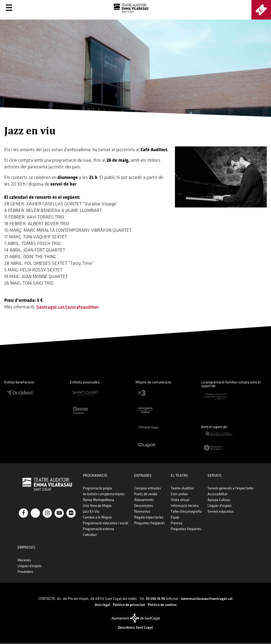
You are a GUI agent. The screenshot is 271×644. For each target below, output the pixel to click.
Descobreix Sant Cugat (135, 627)
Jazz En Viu (91, 511)
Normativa (142, 511)
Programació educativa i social (105, 523)
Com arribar (179, 494)
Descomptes (144, 506)
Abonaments (144, 500)
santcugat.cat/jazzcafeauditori (67, 307)
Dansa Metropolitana (98, 500)
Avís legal (102, 605)
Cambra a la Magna (97, 517)
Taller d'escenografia (186, 511)
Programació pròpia (97, 488)
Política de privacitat (129, 605)
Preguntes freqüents (150, 523)
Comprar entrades (148, 488)
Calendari (90, 535)
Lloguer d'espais (220, 506)
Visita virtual (180, 500)
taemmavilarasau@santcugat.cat (207, 599)
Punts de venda (146, 494)
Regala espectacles (149, 517)
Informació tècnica (185, 506)
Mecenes (24, 560)
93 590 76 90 (155, 599)
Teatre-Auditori (182, 488)
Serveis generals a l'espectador (231, 488)
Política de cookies (162, 605)
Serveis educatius (221, 511)
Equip (175, 517)
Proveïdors (25, 572)
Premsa (177, 523)
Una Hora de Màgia (97, 506)
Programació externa (98, 529)
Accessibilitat (218, 494)
